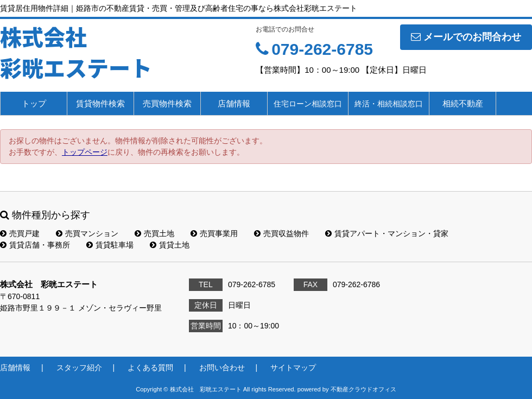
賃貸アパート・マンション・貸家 (387, 233)
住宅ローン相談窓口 (308, 104)
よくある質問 (150, 368)
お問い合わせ (222, 368)
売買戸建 (20, 233)
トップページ (85, 152)
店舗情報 (234, 103)
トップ (34, 103)
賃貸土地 (170, 245)
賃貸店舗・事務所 (35, 245)
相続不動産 (463, 103)
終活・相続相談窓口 (389, 104)
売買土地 (154, 233)
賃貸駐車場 (110, 245)
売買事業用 (214, 233)
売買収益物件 (281, 233)
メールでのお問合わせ (466, 37)
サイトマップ (293, 368)
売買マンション (87, 233)
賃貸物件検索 (100, 103)
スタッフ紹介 (79, 368)
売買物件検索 (167, 103)
